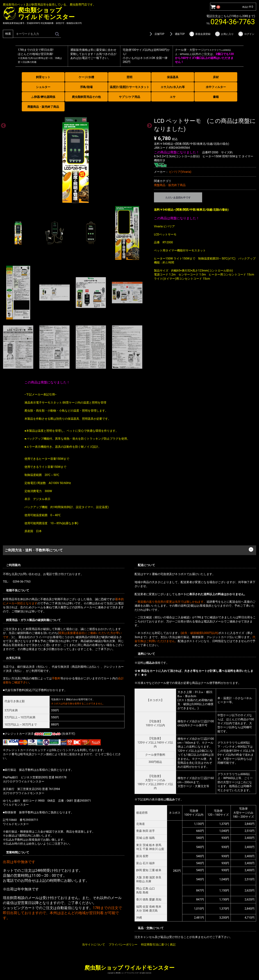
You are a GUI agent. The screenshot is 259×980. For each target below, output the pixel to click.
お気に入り (224, 34)
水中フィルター (216, 87)
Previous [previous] (2, 124)
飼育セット (43, 77)
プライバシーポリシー (123, 945)
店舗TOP (156, 34)
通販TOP (177, 34)
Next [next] (148, 124)
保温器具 (173, 77)
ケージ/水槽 (86, 77)
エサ (173, 97)
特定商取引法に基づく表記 (158, 945)
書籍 (216, 97)
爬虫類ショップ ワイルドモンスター (129, 968)
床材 (216, 77)
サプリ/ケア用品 (129, 97)
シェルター (43, 87)
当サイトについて (94, 945)
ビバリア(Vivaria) (180, 172)
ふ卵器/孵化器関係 (43, 97)
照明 (129, 77)
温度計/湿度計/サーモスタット (129, 87)
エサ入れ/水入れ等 (173, 87)
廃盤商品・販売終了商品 (43, 107)
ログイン (246, 34)
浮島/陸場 (86, 87)
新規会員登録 (200, 34)
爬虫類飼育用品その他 (86, 97)
